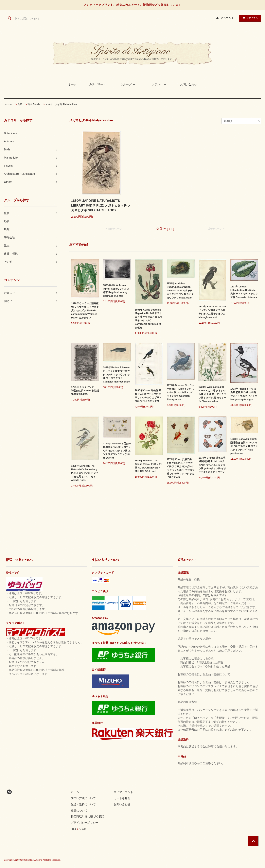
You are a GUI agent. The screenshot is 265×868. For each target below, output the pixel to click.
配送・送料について (83, 804)
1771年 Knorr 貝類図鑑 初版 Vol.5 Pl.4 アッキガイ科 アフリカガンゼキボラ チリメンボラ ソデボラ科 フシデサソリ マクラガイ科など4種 (180, 468)
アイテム (249, 18)
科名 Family (34, 104)
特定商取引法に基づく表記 (87, 816)
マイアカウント (123, 792)
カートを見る (122, 798)
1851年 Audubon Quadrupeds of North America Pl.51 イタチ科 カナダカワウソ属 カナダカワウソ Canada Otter (180, 291)
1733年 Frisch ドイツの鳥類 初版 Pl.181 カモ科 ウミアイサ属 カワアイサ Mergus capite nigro (244, 394)
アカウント (227, 18)
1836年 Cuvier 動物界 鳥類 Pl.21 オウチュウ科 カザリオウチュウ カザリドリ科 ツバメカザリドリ (148, 396)
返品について (79, 810)
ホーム (72, 84)
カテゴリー (98, 84)
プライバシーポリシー (85, 823)
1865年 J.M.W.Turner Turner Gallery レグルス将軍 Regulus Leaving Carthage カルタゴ (116, 291)
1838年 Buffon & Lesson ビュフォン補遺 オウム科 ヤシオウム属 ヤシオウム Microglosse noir (212, 312)
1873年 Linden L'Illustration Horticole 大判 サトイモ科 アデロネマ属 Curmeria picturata (244, 292)
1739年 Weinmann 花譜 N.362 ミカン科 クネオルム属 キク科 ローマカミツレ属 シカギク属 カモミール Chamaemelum (212, 394)
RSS (74, 829)
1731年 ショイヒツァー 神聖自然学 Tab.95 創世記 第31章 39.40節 (85, 391)
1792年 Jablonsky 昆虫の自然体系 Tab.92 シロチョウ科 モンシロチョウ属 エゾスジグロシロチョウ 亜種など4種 (117, 451)
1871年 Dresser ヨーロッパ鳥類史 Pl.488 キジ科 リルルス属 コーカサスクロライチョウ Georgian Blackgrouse (181, 392)
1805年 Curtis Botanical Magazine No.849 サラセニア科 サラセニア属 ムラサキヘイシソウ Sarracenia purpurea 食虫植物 (149, 319)
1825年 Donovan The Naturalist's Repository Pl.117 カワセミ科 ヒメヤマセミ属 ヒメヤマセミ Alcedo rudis (85, 473)
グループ (128, 84)
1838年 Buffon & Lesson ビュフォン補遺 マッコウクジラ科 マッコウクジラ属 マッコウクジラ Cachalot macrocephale (117, 375)
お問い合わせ (188, 84)
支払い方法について (83, 798)
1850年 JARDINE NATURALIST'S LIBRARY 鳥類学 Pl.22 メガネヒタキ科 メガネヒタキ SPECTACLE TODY (101, 205)
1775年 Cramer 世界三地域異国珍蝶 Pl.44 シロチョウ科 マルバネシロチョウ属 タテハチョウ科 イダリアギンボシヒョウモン (212, 465)
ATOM (83, 829)
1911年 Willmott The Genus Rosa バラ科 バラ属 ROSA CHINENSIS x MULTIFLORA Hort (148, 466)
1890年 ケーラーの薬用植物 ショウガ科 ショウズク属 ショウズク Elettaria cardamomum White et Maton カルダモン (85, 311)
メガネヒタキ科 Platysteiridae (61, 104)
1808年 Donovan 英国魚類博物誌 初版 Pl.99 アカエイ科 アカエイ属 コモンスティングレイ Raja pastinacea (244, 446)
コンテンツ (158, 84)
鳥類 (20, 104)
